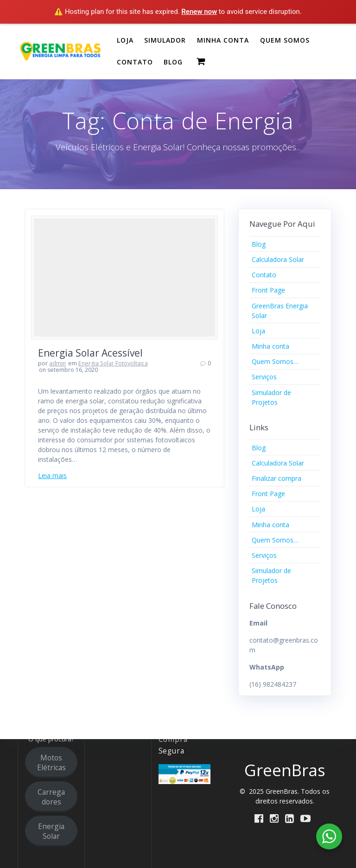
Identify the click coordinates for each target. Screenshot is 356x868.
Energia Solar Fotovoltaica (113, 363)
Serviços (264, 377)
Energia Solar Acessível (90, 353)
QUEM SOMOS (285, 40)
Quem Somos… (275, 361)
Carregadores (51, 797)
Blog (259, 244)
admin (57, 363)
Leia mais (52, 475)
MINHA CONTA (223, 40)
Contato (264, 275)
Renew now (199, 12)
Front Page (268, 290)
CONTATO (135, 62)
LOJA (125, 40)
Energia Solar (51, 831)
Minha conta (270, 346)
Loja (258, 331)
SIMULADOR (165, 40)
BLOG (173, 62)
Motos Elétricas (51, 763)
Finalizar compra (277, 478)
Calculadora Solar (278, 259)
